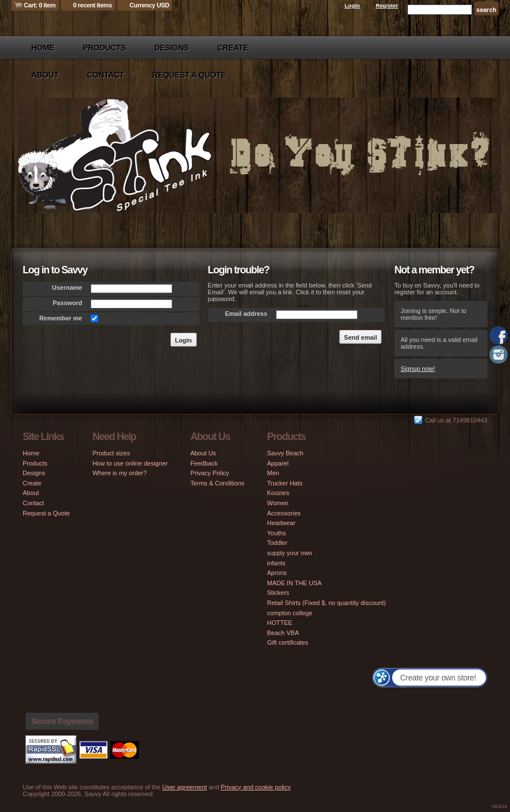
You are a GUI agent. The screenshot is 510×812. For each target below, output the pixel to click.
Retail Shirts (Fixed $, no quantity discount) (326, 603)
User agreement (184, 787)
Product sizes (111, 453)
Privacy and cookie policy (256, 787)
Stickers (278, 593)
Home (43, 48)
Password (67, 303)
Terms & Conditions (217, 483)
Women (278, 503)
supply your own (290, 553)
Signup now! (418, 369)
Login (352, 5)
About (45, 75)
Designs (171, 48)
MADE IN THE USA (294, 583)
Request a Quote (189, 75)
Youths (276, 533)
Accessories (284, 513)
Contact (105, 75)
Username (67, 287)
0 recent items (93, 5)
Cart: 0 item (40, 5)
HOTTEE (280, 623)
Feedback (204, 463)
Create (233, 48)
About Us (203, 453)
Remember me (61, 318)
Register (387, 5)
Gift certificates (288, 642)
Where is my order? (120, 473)
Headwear (281, 523)
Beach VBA (283, 633)
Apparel (278, 463)
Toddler (277, 543)
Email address (246, 314)
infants (276, 563)
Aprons (277, 573)
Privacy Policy (210, 473)
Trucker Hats (285, 483)
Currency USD (150, 5)
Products (104, 48)
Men (273, 473)
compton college (290, 613)
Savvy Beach (285, 453)
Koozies (278, 493)
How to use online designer (130, 463)
